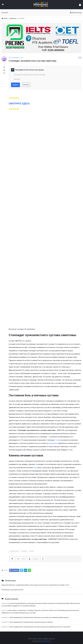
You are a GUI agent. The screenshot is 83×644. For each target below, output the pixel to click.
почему (58, 440)
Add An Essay (76, 13)
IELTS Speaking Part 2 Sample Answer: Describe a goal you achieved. (31, 622)
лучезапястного (14, 551)
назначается (53, 443)
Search (5, 13)
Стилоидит (24, 551)
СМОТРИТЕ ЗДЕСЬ (19, 104)
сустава (31, 551)
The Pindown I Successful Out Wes (12, 590)
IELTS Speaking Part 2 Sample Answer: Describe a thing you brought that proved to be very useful (40, 627)
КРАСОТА (17, 79)
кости (35, 468)
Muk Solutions (46, 641)
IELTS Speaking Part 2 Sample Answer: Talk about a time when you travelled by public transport (39, 617)
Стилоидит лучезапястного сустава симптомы (30, 75)
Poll (80, 58)
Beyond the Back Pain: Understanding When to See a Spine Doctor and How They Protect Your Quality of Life (35, 585)
